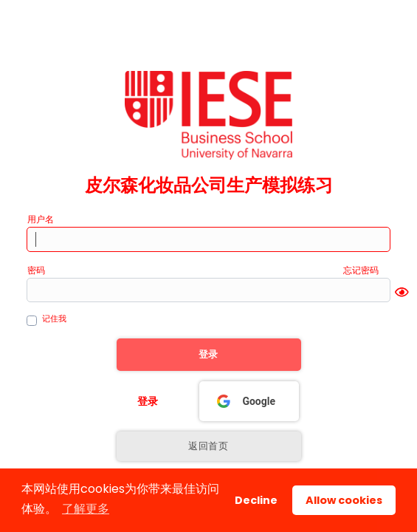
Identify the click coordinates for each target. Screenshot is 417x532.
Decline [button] (256, 500)
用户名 (41, 219)
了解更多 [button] (86, 509)
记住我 (54, 318)
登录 (148, 401)
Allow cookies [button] (344, 500)
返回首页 (208, 446)
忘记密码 (361, 270)
